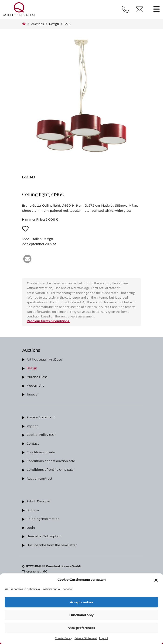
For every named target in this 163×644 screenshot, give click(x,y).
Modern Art (35, 385)
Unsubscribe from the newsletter (52, 545)
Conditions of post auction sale (51, 461)
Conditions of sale (41, 452)
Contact (33, 443)
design (54, 24)
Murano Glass (37, 377)
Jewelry (32, 394)
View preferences (81, 628)
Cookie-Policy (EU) (41, 434)
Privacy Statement (86, 638)
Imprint (104, 638)
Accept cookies (81, 602)
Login (31, 527)
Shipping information (43, 519)
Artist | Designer (39, 501)
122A (68, 24)
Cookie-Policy (64, 638)
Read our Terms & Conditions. (48, 321)
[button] (156, 579)
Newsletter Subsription (44, 536)
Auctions (37, 24)
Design (32, 368)
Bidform (33, 510)
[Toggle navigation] (156, 9)
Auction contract (39, 478)
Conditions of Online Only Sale (50, 469)
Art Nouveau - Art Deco (44, 359)
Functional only (81, 615)
